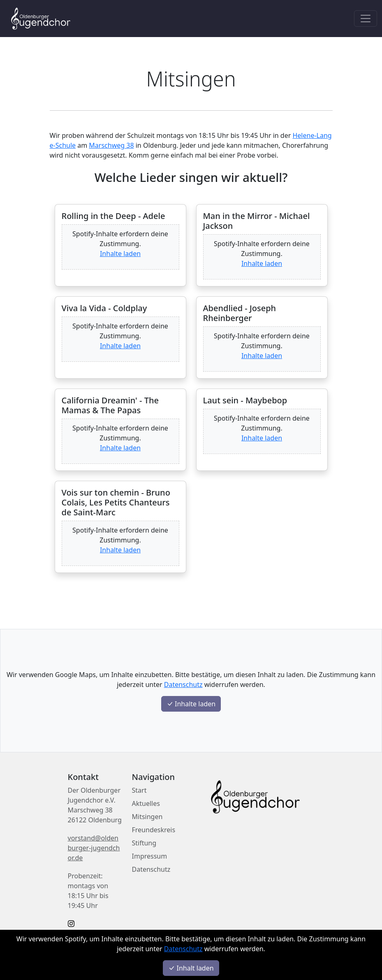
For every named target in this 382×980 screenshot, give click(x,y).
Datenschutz (183, 949)
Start (139, 790)
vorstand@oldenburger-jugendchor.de (94, 848)
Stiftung (144, 843)
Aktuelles (146, 803)
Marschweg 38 (111, 145)
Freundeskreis (154, 830)
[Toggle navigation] (366, 19)
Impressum (150, 856)
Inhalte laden (120, 254)
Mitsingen (147, 817)
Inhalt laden (191, 968)
